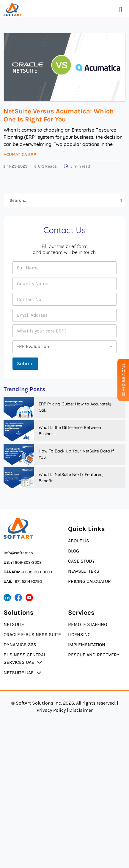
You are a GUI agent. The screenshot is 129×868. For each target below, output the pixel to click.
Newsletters (84, 571)
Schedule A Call (124, 380)
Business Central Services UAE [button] (25, 658)
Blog (74, 551)
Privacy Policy (51, 710)
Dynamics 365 (20, 645)
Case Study (81, 561)
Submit (25, 363)
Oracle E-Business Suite (32, 634)
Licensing (79, 634)
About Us (79, 541)
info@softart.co (18, 553)
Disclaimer (81, 710)
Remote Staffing (88, 624)
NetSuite (14, 624)
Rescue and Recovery (94, 655)
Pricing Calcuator (89, 581)
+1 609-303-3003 (23, 562)
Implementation (87, 645)
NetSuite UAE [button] (19, 673)
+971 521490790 (23, 581)
